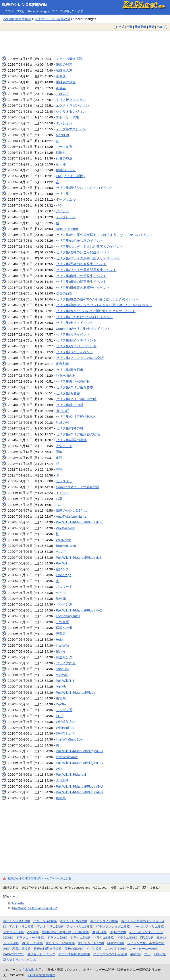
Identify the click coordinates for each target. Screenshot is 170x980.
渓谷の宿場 (64, 293)
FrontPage (64, 575)
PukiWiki (62, 563)
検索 (152, 27)
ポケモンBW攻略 (45, 921)
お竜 (59, 499)
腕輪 (59, 452)
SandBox (63, 669)
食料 (59, 458)
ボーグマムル (66, 199)
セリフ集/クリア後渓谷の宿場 (78, 434)
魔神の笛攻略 (74, 949)
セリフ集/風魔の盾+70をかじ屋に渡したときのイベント (97, 299)
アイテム (62, 211)
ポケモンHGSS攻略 (17, 921)
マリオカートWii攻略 (60, 943)
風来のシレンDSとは (71, 510)
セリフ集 (62, 194)
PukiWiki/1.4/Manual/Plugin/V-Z (79, 610)
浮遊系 (61, 634)
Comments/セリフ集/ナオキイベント (83, 329)
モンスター (64, 481)
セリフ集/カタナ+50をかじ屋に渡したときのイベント (96, 311)
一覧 (129, 27)
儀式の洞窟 (64, 64)
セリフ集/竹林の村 (70, 428)
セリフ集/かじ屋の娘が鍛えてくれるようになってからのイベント (104, 235)
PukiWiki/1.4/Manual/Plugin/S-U (79, 786)
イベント (62, 493)
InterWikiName (67, 757)
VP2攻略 (33, 932)
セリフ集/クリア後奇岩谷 (74, 387)
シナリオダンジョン (71, 111)
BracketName (66, 546)
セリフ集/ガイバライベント (76, 346)
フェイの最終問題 (69, 59)
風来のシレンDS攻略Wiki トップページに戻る (40, 878)
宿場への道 (64, 628)
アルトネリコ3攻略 (80, 927)
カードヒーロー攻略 (143, 949)
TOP (59, 505)
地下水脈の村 (66, 375)
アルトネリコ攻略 (21, 927)
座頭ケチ (62, 569)
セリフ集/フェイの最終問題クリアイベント (88, 258)
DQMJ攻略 (99, 932)
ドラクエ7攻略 (81, 938)
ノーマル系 (64, 147)
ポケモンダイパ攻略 (104, 921)
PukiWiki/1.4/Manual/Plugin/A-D (79, 792)
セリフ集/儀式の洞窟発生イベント (81, 282)
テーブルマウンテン (71, 129)
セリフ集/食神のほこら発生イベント (83, 252)
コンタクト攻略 (116, 949)
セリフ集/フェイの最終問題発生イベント (86, 270)
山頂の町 (62, 411)
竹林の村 (62, 423)
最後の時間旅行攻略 (48, 949)
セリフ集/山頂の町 (70, 405)
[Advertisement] (85, 42)
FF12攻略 (147, 938)
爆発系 (61, 798)
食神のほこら (66, 170)
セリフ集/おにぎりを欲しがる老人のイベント (89, 246)
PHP (59, 716)
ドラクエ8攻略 (104, 938)
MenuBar (63, 135)
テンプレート (66, 217)
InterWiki (62, 645)
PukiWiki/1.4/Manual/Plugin (76, 692)
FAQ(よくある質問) (70, 176)
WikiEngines (65, 728)
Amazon (136, 954)
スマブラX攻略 (13, 932)
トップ (120, 27)
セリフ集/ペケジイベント (74, 352)
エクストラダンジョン (72, 105)
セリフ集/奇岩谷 (68, 393)
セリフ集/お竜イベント (73, 334)
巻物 (59, 469)
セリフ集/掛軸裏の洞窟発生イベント (83, 288)
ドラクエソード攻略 (30, 938)
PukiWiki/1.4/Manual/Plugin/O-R (79, 751)
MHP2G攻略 (116, 943)
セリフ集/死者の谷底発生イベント (81, 264)
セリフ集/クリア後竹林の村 (76, 417)
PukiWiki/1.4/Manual (71, 774)
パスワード (64, 587)
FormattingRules (68, 616)
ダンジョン (64, 123)
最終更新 (140, 27)
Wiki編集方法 (66, 722)
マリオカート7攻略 (91, 943)
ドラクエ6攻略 (57, 938)
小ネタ (61, 76)
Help (59, 639)
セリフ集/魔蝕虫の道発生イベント (81, 276)
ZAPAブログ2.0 (14, 954)
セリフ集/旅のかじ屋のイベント (79, 240)
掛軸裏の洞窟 (66, 82)
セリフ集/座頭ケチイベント (76, 340)
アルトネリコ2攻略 (50, 927)
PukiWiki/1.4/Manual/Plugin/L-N (79, 557)
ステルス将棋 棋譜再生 (74, 954)
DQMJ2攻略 (118, 932)
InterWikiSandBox (69, 739)
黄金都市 (62, 364)
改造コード (64, 446)
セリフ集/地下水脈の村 (73, 381)
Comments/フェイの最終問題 (78, 487)
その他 (61, 687)
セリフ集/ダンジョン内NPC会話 (80, 358)
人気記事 (62, 780)
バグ (59, 205)
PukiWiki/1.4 (65, 681)
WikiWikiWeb (65, 528)
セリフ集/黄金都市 (70, 370)
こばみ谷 (62, 94)
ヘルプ (161, 27)
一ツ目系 (62, 622)
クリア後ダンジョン (71, 100)
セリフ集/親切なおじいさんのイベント (84, 188)
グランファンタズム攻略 (113, 927)
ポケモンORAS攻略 (73, 921)
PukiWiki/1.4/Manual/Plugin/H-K (79, 522)
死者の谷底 (64, 158)
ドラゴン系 (64, 710)
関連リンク (64, 657)
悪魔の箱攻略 (21, 949)
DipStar (61, 704)
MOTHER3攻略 (32, 943)
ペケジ (61, 593)
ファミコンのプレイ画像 (110, 954)
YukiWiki (62, 675)
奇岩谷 (61, 88)
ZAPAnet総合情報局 (17, 19)
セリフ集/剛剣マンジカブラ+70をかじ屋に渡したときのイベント (104, 305)
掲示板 (61, 651)
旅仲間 (61, 599)
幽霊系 (61, 698)
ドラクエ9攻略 (127, 938)
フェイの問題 (66, 663)
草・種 (61, 164)
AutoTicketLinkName (71, 516)
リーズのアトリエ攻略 (149, 927)
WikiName (63, 540)
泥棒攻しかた (66, 733)
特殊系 (61, 153)
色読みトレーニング (41, 954)
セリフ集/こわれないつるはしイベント (84, 317)
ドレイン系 (64, 604)
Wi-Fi (60, 769)
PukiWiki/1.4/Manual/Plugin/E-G (79, 763)
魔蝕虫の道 (64, 70)
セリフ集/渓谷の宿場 (71, 440)
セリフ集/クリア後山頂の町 (76, 399)
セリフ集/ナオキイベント (74, 323)
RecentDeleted (67, 229)
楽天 (147, 954)
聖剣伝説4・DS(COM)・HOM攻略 (65, 932)
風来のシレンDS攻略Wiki (25, 5)
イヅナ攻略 (94, 949)
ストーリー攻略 (67, 117)
